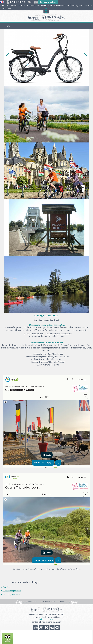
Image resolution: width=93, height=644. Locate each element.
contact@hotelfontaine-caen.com (46, 622)
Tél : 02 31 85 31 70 (47, 620)
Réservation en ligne (48, 2)
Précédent (32, 602)
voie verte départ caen (12, 591)
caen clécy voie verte (11, 594)
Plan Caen (7, 587)
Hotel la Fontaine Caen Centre (47, 615)
